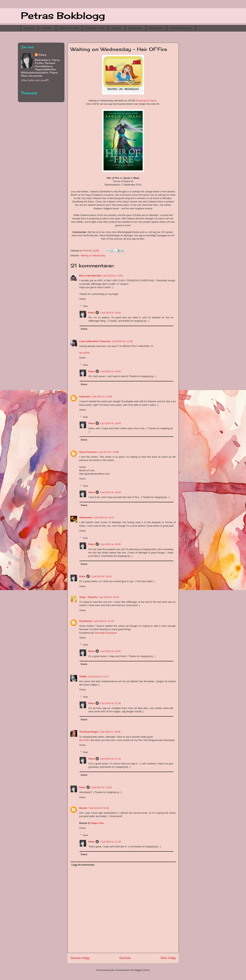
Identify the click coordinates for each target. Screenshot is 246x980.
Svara (82, 299)
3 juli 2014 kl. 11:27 (98, 676)
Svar (85, 306)
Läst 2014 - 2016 (95, 28)
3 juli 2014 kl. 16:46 (110, 732)
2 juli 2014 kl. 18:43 (110, 423)
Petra (92, 313)
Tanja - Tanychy (88, 597)
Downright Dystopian (106, 633)
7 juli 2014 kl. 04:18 (99, 808)
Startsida (29, 28)
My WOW (85, 353)
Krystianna (86, 621)
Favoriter (116, 28)
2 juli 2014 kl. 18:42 (110, 313)
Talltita (83, 676)
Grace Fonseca (88, 452)
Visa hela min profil (35, 80)
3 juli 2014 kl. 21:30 (110, 703)
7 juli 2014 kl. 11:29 (110, 842)
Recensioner (135, 28)
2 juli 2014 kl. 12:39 (122, 341)
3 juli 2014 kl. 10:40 (110, 651)
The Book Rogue (89, 732)
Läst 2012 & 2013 (69, 28)
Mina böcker (156, 28)
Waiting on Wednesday (93, 256)
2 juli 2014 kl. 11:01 (112, 276)
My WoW (84, 740)
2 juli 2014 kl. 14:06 (102, 397)
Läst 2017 (47, 28)
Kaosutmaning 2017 (181, 28)
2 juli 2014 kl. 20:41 (109, 597)
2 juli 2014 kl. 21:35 (103, 621)
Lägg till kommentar (83, 865)
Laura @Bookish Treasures (95, 341)
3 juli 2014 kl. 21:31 (110, 759)
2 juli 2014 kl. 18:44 (110, 492)
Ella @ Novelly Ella (90, 276)
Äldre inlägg (168, 958)
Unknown (85, 397)
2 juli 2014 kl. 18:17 (104, 517)
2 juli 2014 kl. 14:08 (108, 452)
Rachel (83, 808)
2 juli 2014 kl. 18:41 (101, 576)
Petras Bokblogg (63, 16)
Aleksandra (86, 517)
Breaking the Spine (147, 101)
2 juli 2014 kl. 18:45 (110, 544)
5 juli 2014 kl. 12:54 (101, 787)
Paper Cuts (97, 823)
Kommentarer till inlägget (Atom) (132, 970)
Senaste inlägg (80, 958)
